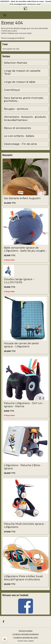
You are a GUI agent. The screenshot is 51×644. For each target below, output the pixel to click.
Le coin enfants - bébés (19, 136)
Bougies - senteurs (16, 109)
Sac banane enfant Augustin (22, 198)
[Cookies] (5, 639)
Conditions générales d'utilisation (26, 634)
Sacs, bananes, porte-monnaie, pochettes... (24, 99)
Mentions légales (25, 631)
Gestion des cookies (26, 641)
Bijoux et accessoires (17, 128)
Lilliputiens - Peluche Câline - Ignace (23, 467)
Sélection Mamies (15, 63)
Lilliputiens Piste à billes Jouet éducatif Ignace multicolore (23, 578)
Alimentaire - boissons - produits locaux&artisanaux (25, 118)
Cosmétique (12, 90)
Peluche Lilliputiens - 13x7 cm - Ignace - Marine (24, 405)
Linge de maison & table (20, 82)
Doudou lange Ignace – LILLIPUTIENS (19, 281)
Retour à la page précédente (13, 38)
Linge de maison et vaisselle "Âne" (22, 72)
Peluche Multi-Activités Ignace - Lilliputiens (25, 525)
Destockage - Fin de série (20, 144)
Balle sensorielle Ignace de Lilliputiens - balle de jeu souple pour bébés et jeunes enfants (24, 249)
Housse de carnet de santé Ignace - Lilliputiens (21, 345)
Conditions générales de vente (25, 638)
